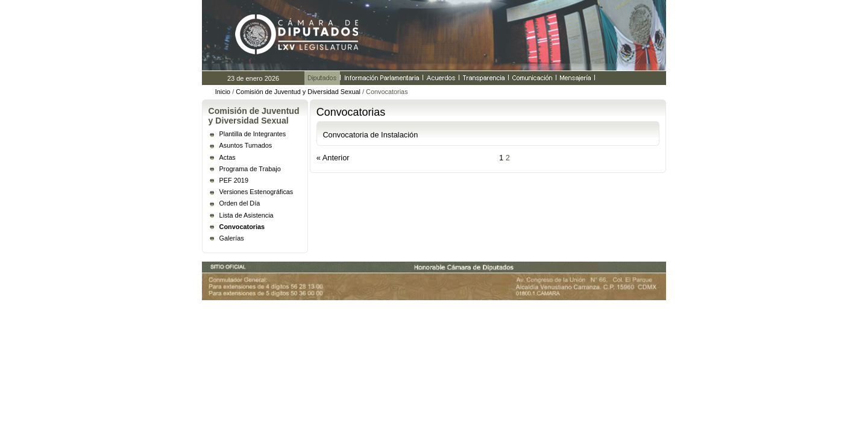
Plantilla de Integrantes (253, 134)
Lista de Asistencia (247, 215)
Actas (228, 157)
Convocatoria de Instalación (370, 135)
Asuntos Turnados (246, 145)
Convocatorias (242, 227)
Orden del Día (240, 203)
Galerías (232, 238)
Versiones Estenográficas (256, 192)
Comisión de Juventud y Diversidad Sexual (298, 92)
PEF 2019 (234, 180)
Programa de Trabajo (250, 169)
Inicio (223, 92)
